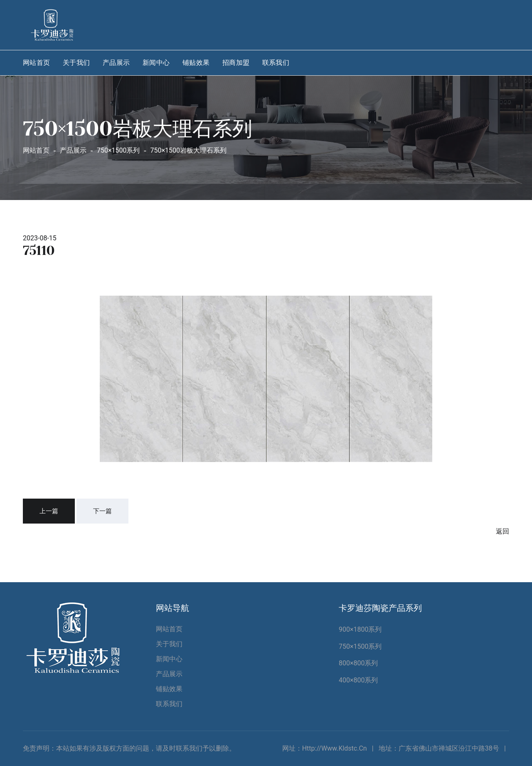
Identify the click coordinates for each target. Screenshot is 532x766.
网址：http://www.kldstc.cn (325, 748)
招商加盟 (236, 63)
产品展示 (116, 63)
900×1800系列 (360, 629)
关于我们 (76, 63)
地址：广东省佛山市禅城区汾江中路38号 (439, 748)
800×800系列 (358, 663)
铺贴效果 (196, 63)
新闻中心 (156, 63)
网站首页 (37, 63)
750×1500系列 (360, 646)
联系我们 (276, 63)
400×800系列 (358, 680)
